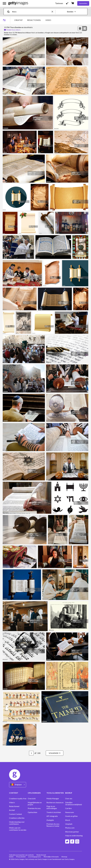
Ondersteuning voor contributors (17, 823)
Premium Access (34, 808)
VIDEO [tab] (48, 20)
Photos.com (70, 828)
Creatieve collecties (17, 818)
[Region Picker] (18, 785)
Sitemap (64, 857)
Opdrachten (32, 812)
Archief (12, 810)
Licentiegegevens (35, 857)
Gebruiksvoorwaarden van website (21, 855)
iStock (68, 820)
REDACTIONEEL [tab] (34, 20)
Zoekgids (50, 820)
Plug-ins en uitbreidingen (52, 807)
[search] (9, 12)
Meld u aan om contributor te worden (18, 829)
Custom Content (15, 814)
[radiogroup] (82, 28)
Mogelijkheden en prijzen (35, 803)
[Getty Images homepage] (18, 3)
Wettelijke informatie (51, 857)
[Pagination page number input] (31, 753)
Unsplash (69, 824)
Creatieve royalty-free (18, 799)
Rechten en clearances (55, 802)
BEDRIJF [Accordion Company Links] (69, 793)
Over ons (69, 799)
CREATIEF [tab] (18, 20)
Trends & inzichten (54, 812)
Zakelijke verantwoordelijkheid (73, 803)
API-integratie (52, 816)
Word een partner (72, 832)
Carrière (68, 808)
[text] (31, 12)
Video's (12, 802)
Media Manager (53, 799)
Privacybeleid (21, 857)
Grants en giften (71, 816)
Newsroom (70, 812)
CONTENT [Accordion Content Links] (14, 793)
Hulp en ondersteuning (74, 836)
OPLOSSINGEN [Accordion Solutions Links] (34, 793)
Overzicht (32, 799)
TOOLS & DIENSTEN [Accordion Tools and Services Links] (55, 793)
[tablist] (33, 20)
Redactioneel (14, 806)
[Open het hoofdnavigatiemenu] (4, 3)
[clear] (53, 12)
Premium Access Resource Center (53, 825)
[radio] (80, 28)
